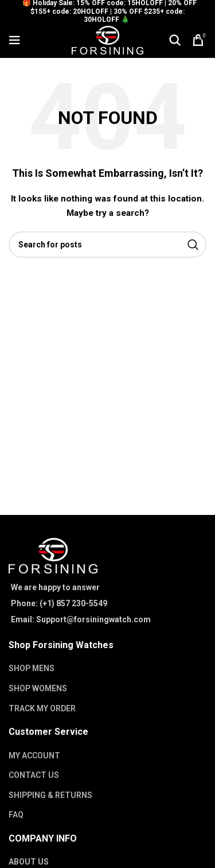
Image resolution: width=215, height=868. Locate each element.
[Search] (175, 40)
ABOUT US (29, 862)
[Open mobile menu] (14, 40)
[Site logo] (107, 40)
